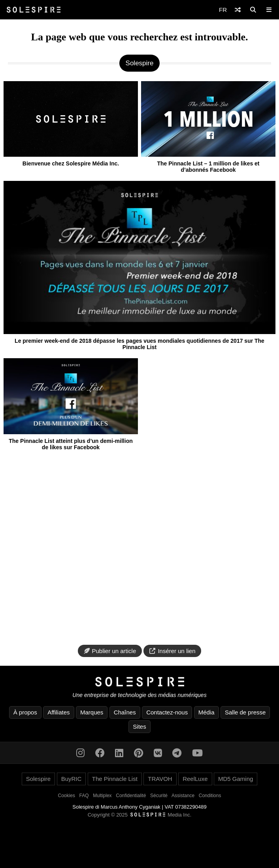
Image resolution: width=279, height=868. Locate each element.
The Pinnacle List (115, 779)
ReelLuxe (195, 779)
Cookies (67, 796)
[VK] (158, 753)
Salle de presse (245, 712)
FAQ (84, 796)
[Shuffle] (238, 10)
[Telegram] (177, 753)
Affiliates (58, 712)
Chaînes (125, 712)
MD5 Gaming (236, 779)
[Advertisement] (139, 548)
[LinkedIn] (119, 753)
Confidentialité (131, 796)
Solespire (39, 779)
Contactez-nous (167, 712)
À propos (25, 712)
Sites (139, 726)
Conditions (210, 796)
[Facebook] (100, 753)
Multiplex (102, 796)
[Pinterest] (139, 753)
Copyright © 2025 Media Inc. (140, 815)
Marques (92, 712)
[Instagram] (80, 753)
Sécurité (159, 796)
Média (206, 712)
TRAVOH (160, 779)
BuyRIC (72, 779)
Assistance (183, 796)
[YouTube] (197, 753)
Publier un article (110, 651)
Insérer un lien (172, 651)
